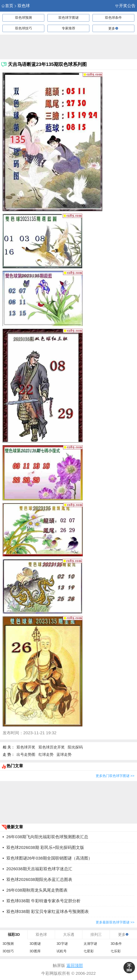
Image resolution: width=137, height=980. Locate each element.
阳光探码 (75, 747)
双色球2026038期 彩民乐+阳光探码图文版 (45, 847)
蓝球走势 (64, 754)
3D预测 (8, 944)
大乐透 (69, 934)
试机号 (62, 951)
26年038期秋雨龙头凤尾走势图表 (37, 890)
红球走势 (46, 754)
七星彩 (89, 951)
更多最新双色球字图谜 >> (115, 922)
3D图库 (35, 951)
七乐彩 (116, 951)
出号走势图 (26, 754)
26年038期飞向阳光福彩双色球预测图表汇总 (47, 837)
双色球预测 (23, 18)
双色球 (22, 6)
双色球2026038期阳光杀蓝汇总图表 (39, 880)
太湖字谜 (90, 944)
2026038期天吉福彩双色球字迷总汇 (39, 869)
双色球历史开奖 (52, 747)
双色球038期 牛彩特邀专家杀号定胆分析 (44, 901)
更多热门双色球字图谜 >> (115, 776)
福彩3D (14, 934)
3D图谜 (35, 944)
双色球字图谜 (68, 18)
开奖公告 (125, 6)
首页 (7, 6)
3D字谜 (62, 944)
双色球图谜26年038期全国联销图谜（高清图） (49, 858)
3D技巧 (8, 951)
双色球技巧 (23, 28)
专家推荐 (68, 28)
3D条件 (116, 944)
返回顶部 (75, 965)
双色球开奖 (26, 747)
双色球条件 (113, 18)
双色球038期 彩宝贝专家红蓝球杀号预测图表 (48, 912)
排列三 (96, 934)
